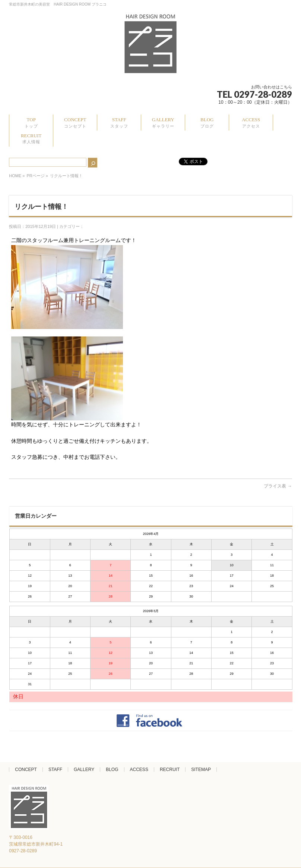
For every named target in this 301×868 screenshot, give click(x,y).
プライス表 (278, 486)
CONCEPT (26, 770)
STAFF (55, 770)
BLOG (112, 770)
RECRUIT (170, 770)
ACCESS (139, 770)
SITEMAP (201, 770)
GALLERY (84, 770)
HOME (15, 176)
